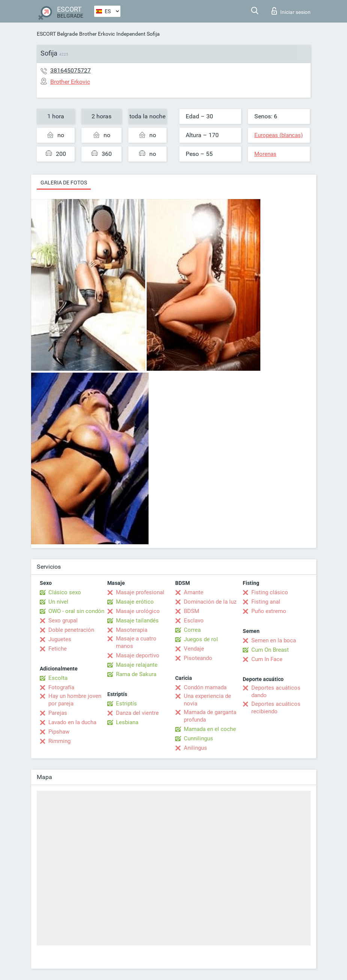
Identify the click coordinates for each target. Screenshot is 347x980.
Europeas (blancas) (279, 135)
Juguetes (60, 639)
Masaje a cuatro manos (136, 642)
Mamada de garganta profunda (210, 716)
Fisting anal (266, 602)
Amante (194, 592)
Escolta (58, 678)
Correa (192, 630)
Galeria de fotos (64, 183)
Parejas (58, 713)
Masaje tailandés (137, 621)
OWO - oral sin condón (76, 611)
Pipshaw (59, 732)
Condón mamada (205, 687)
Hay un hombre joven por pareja (75, 700)
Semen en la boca (274, 640)
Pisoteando (198, 658)
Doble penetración (71, 630)
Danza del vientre (137, 713)
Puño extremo (269, 611)
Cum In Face (267, 659)
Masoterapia (132, 630)
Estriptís (126, 704)
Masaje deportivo (138, 655)
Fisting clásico (270, 592)
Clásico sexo (65, 592)
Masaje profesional (140, 592)
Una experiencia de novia (207, 700)
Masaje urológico (138, 611)
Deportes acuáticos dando (276, 692)
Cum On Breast (270, 650)
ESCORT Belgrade (57, 34)
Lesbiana (127, 722)
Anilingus (195, 748)
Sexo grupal (63, 621)
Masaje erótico (135, 602)
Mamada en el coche (210, 729)
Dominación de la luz (210, 602)
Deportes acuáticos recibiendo (276, 708)
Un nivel (58, 602)
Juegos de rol (201, 639)
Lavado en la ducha (72, 722)
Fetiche (58, 649)
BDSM (192, 611)
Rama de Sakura (136, 674)
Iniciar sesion (291, 11)
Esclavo (194, 621)
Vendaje (194, 649)
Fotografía (61, 687)
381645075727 (71, 70)
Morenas (265, 154)
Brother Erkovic (97, 34)
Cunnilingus (198, 738)
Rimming (59, 741)
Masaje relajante (137, 665)
